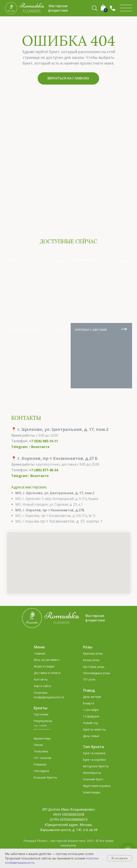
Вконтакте (40, 447)
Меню (39, 647)
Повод (89, 690)
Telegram (19, 447)
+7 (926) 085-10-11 (44, 441)
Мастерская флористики (95, 618)
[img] (126, 8)
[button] (113, 8)
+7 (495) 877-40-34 (44, 470)
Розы (88, 647)
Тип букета (93, 747)
